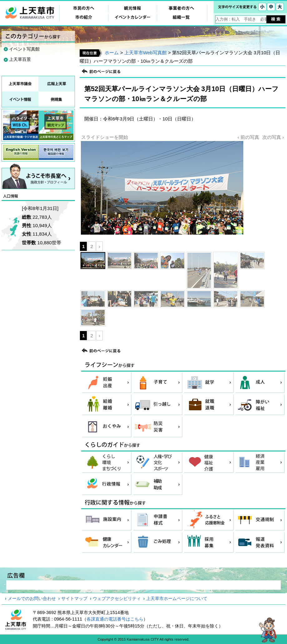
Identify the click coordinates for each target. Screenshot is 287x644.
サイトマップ (74, 598)
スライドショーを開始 (105, 137)
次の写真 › (273, 137)
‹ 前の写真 (248, 137)
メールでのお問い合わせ (32, 598)
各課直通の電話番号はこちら (115, 619)
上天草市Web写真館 (146, 53)
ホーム (112, 53)
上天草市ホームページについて (177, 598)
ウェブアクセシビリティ (117, 598)
